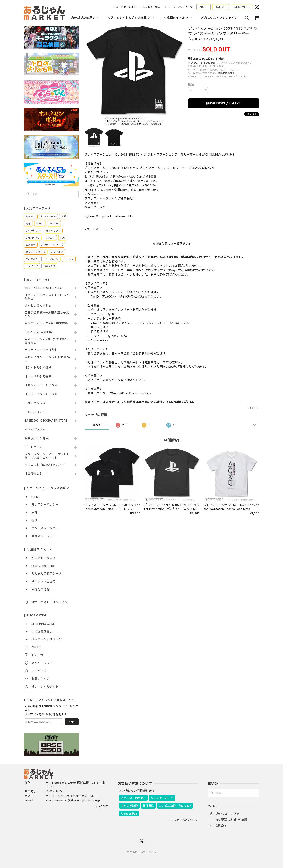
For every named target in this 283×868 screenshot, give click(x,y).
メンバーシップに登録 (203, 63)
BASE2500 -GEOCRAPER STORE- (47, 421)
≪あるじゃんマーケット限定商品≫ (47, 359)
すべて (97, 425)
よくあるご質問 (151, 7)
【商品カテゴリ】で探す (41, 385)
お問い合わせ (241, 7)
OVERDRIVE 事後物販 (39, 332)
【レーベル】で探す (38, 376)
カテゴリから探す (85, 18)
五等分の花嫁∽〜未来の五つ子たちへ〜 (47, 315)
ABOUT (204, 7)
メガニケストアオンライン (219, 18)
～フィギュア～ (35, 430)
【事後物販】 (34, 474)
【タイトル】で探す (38, 368)
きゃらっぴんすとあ (38, 306)
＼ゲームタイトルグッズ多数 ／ (131, 18)
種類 (191, 84)
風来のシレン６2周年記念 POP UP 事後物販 (47, 341)
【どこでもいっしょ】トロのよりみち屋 (47, 297)
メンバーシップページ (180, 7)
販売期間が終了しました (224, 103)
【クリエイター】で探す (41, 394)
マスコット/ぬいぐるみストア (45, 465)
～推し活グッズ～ (37, 403)
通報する (254, 408)
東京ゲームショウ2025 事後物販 (48, 323)
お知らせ (221, 7)
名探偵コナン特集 (37, 438)
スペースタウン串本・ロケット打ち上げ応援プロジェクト (47, 456)
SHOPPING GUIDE (126, 7)
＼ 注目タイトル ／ (178, 18)
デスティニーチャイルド (41, 350)
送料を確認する (226, 73)
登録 (72, 722)
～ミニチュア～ (35, 412)
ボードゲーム (34, 447)
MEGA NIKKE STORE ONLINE (44, 288)
